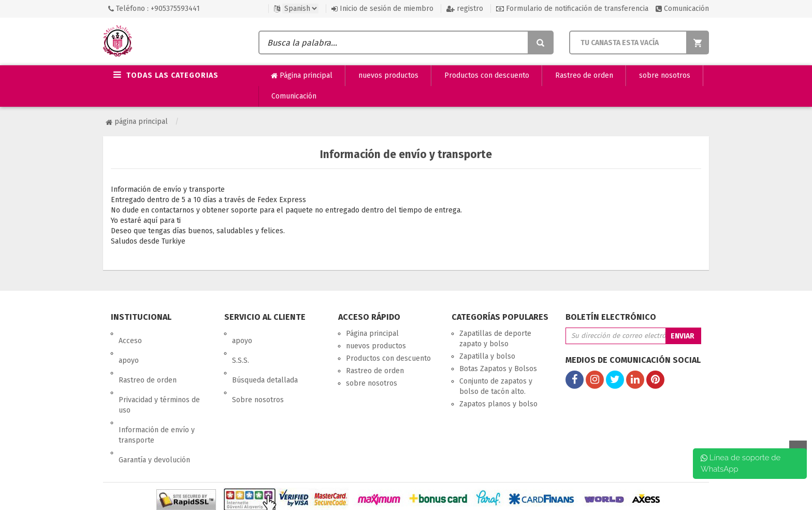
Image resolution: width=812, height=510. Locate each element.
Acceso (130, 334)
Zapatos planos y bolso (498, 404)
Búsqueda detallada (265, 358)
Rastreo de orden (584, 75)
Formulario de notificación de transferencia (572, 9)
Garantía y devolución (154, 416)
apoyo (129, 346)
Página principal (302, 76)
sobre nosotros (665, 75)
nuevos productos (388, 75)
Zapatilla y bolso (487, 356)
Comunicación (682, 9)
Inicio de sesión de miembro (382, 9)
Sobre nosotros (258, 371)
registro (465, 9)
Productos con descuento (487, 75)
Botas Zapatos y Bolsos (498, 369)
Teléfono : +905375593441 (154, 9)
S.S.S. (241, 346)
